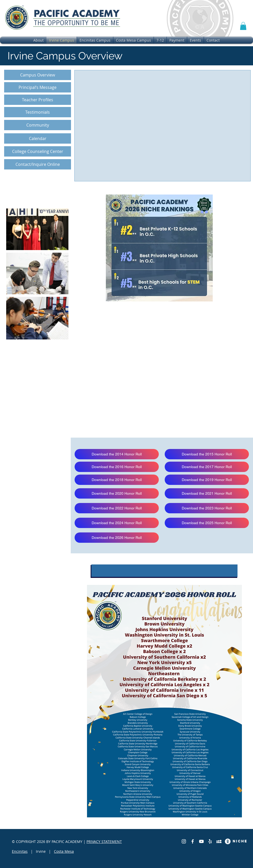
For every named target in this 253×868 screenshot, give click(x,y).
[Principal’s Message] (38, 87)
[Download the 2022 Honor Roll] (117, 508)
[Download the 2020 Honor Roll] (117, 493)
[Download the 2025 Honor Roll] (207, 523)
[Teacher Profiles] (38, 100)
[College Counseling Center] (38, 151)
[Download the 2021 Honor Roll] (207, 493)
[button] (243, 26)
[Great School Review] (228, 841)
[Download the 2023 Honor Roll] (207, 508)
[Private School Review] (219, 841)
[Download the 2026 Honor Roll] (117, 538)
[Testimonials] (38, 112)
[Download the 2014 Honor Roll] (117, 454)
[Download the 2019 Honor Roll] (207, 480)
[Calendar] (38, 138)
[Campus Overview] (38, 75)
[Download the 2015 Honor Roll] (207, 454)
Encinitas (20, 851)
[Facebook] (193, 841)
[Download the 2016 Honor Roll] (117, 467)
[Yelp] (210, 841)
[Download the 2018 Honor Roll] (117, 480)
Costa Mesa (64, 851)
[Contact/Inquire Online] (38, 164)
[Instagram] (184, 841)
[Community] (38, 125)
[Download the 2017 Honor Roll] (207, 467)
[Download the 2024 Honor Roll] (117, 523)
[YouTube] (201, 841)
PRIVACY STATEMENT (104, 842)
